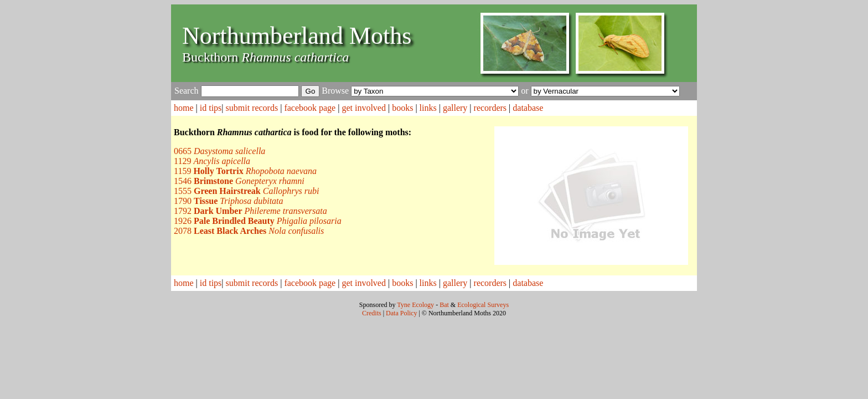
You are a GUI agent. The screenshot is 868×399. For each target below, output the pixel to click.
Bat (444, 305)
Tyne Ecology (415, 305)
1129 (212, 161)
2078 (249, 231)
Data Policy (401, 313)
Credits (372, 313)
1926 (258, 221)
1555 (247, 191)
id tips (211, 108)
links (428, 108)
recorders (490, 108)
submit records (252, 108)
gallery (455, 108)
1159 (245, 171)
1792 (250, 211)
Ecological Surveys (483, 305)
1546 (239, 181)
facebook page (310, 108)
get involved (364, 108)
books (402, 108)
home (184, 108)
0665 (219, 151)
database (528, 108)
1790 (229, 201)
